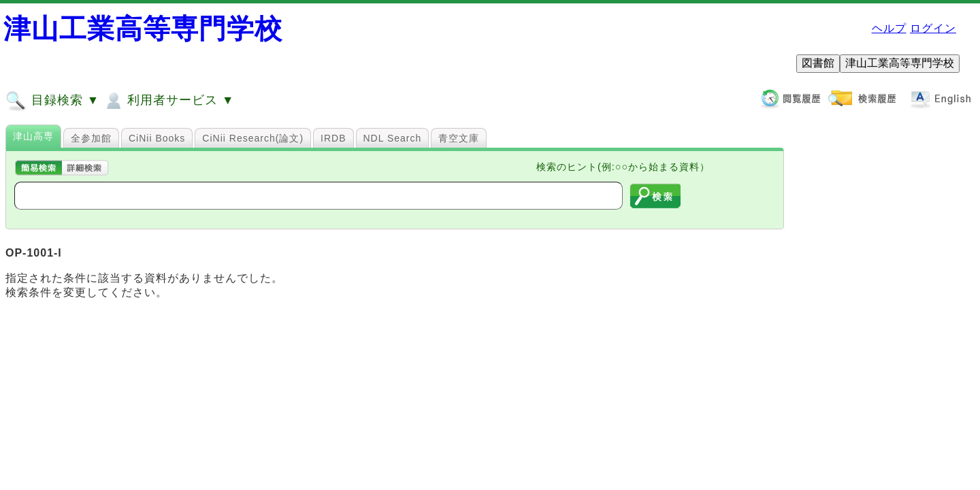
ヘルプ (889, 28)
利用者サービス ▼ (168, 101)
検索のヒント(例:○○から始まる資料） (623, 167)
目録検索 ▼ (52, 101)
